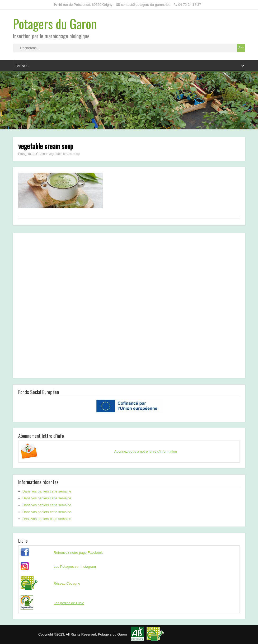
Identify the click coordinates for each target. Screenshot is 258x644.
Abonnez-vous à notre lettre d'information (145, 451)
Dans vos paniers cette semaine (47, 491)
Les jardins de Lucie (69, 603)
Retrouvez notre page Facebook (78, 553)
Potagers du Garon (55, 24)
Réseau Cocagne (67, 583)
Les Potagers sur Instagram (75, 567)
